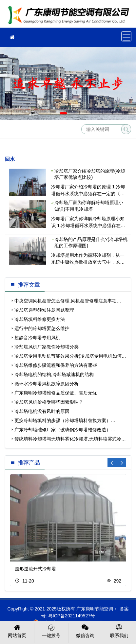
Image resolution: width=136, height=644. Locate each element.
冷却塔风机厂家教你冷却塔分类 (47, 347)
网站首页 (17, 631)
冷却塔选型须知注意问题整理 (44, 310)
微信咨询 (85, 631)
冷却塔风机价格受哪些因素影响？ (49, 402)
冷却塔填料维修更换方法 (40, 319)
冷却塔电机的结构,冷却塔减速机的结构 (54, 374)
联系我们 (119, 631)
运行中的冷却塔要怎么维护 (42, 328)
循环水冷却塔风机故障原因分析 (47, 384)
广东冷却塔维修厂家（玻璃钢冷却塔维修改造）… (65, 430)
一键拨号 (51, 631)
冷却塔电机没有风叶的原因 (42, 411)
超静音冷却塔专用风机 (37, 338)
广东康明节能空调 (70, 16)
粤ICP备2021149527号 (72, 616)
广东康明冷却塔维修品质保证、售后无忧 (56, 393)
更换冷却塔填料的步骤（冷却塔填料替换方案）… (65, 420)
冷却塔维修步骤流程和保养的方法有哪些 (56, 365)
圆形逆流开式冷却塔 (35, 569)
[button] (63, 113)
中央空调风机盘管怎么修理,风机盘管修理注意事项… (68, 301)
